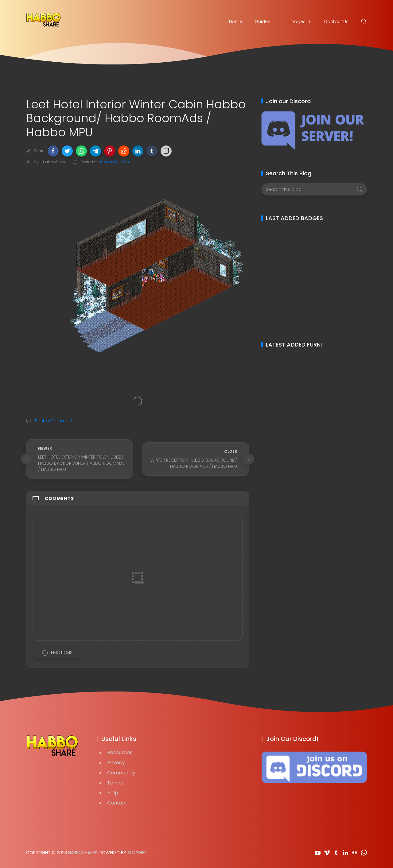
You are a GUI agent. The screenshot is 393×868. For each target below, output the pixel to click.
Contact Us (336, 21)
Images (300, 21)
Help (113, 793)
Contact (117, 803)
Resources (120, 752)
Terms (115, 783)
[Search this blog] (314, 189)
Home (236, 21)
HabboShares (83, 853)
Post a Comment (53, 421)
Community (121, 773)
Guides (265, 21)
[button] (53, 151)
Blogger (137, 853)
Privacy (116, 763)
